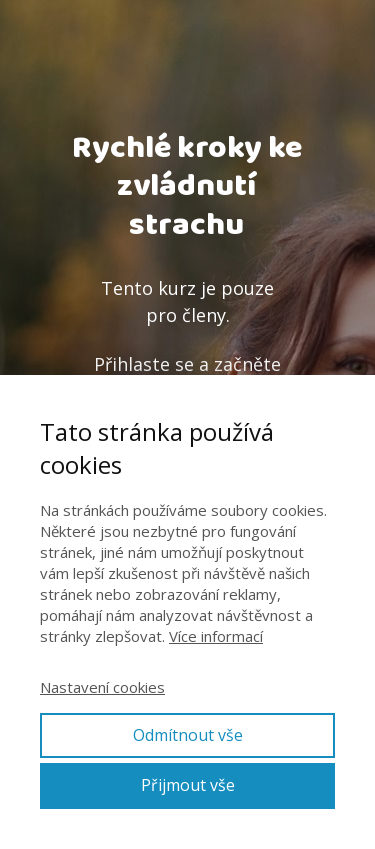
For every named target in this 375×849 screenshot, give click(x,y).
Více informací (216, 636)
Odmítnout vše (188, 735)
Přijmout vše (188, 785)
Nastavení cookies (102, 687)
